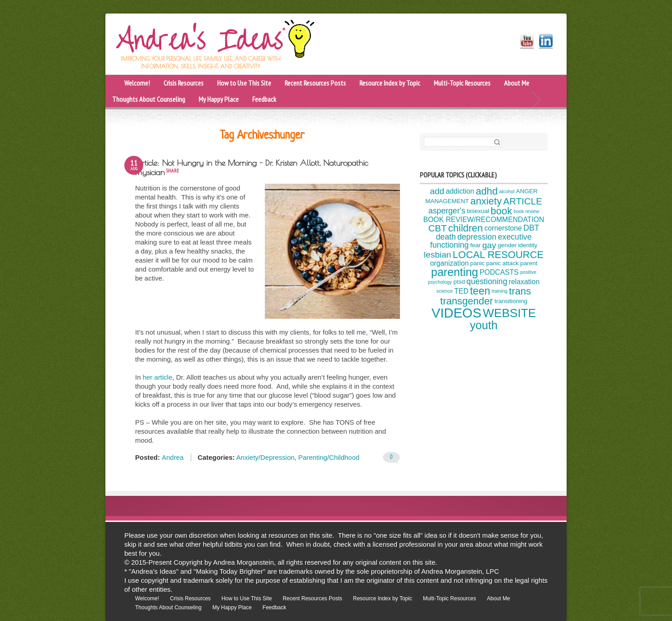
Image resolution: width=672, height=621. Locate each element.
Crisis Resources (184, 83)
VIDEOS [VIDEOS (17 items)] (456, 313)
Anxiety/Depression (266, 457)
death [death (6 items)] (446, 237)
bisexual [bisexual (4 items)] (478, 211)
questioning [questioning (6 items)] (487, 281)
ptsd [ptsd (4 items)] (459, 282)
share (172, 170)
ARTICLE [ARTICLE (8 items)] (522, 201)
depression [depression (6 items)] (477, 237)
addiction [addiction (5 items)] (460, 191)
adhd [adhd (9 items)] (487, 191)
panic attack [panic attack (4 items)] (503, 263)
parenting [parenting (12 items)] (455, 272)
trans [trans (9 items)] (520, 291)
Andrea (173, 457)
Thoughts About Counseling (149, 99)
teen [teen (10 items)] (480, 291)
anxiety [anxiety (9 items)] (486, 201)
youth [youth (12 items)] (484, 325)
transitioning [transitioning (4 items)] (511, 301)
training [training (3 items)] (500, 291)
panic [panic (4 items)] (477, 263)
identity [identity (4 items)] (528, 245)
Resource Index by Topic (390, 83)
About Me (517, 83)
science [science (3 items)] (445, 291)
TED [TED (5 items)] (462, 291)
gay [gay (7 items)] (489, 245)
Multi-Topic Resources (462, 83)
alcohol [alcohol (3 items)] (507, 191)
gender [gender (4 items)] (507, 245)
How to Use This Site (244, 83)
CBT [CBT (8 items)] (438, 228)
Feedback (264, 99)
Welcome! (137, 83)
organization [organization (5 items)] (450, 263)
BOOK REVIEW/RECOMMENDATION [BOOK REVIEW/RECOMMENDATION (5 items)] (484, 220)
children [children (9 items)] (465, 228)
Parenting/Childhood (329, 457)
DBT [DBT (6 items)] (531, 228)
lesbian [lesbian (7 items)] (438, 255)
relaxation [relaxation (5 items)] (524, 282)
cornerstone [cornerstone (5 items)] (503, 228)
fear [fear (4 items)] (475, 245)
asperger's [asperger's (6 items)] (447, 211)
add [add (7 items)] (437, 191)
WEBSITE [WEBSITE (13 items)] (509, 313)
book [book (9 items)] (501, 211)
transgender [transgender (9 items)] (466, 301)
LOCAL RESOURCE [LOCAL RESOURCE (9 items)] (498, 255)
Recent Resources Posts (315, 83)
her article (158, 377)
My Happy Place (219, 99)
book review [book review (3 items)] (526, 211)
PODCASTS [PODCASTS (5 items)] (499, 272)
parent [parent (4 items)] (529, 263)
